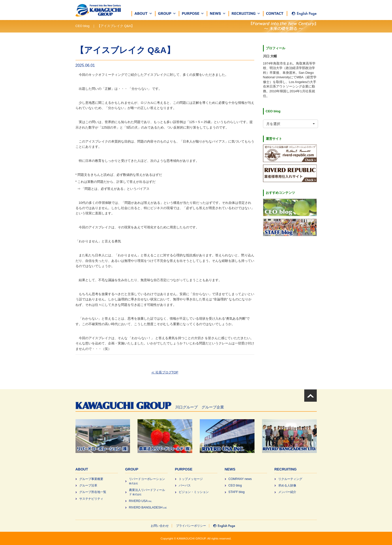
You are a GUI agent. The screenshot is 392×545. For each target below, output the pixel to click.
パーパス (185, 485)
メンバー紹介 (287, 492)
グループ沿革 (88, 485)
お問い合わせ (160, 526)
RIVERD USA (141, 501)
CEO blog (235, 485)
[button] (143, 14)
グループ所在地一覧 (93, 492)
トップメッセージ (191, 479)
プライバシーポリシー (191, 526)
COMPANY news (240, 479)
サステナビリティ (91, 499)
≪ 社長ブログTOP (165, 372)
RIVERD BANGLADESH (148, 507)
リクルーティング (290, 479)
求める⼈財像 (287, 485)
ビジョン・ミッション (194, 492)
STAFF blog (237, 492)
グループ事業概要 (91, 479)
